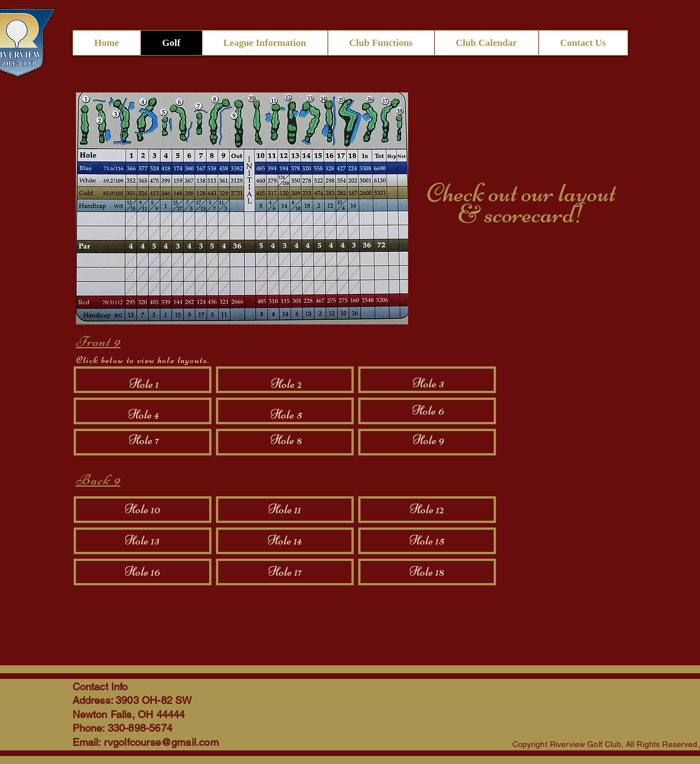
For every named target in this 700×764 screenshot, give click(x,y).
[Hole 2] (286, 385)
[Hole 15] (427, 541)
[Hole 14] (285, 541)
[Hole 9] (429, 441)
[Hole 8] (286, 441)
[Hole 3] (429, 384)
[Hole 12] (427, 510)
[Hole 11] (285, 510)
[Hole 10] (142, 510)
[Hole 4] (144, 415)
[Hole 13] (142, 541)
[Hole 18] (427, 572)
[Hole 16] (142, 572)
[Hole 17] (285, 572)
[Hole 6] (429, 411)
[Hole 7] (144, 441)
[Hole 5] (286, 415)
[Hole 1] (144, 385)
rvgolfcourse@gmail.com (161, 742)
